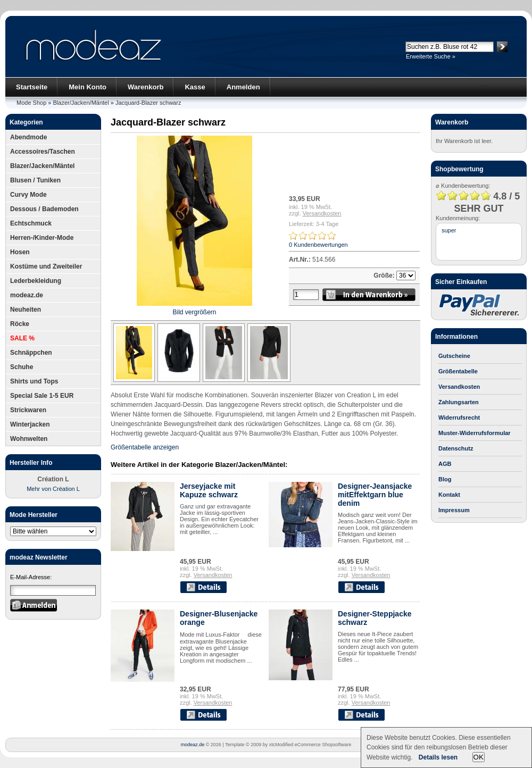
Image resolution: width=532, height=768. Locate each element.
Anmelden (243, 87)
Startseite (32, 87)
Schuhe (22, 367)
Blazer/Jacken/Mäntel (81, 103)
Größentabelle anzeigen (145, 447)
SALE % (22, 338)
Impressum (454, 510)
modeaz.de (27, 295)
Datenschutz (456, 448)
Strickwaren (28, 410)
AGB (445, 464)
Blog (445, 479)
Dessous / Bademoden (44, 209)
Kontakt (449, 495)
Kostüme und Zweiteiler (46, 266)
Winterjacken (30, 424)
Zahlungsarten (459, 402)
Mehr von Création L (53, 489)
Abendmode (28, 137)
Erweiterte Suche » (431, 56)
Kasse (195, 87)
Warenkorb (146, 87)
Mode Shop (31, 103)
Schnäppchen (31, 353)
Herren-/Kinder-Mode (42, 238)
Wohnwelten (29, 439)
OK (479, 757)
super (449, 230)
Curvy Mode (28, 195)
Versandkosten (322, 213)
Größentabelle (458, 371)
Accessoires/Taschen (43, 152)
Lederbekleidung (36, 281)
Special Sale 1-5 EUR (42, 396)
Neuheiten (26, 310)
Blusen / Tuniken (35, 180)
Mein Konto (88, 87)
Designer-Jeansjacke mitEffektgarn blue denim (375, 495)
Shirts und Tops (34, 381)
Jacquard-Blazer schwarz (148, 103)
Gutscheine (454, 356)
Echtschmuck (31, 223)
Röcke (20, 324)
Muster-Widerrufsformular (475, 433)
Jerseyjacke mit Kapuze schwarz (209, 490)
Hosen (20, 252)
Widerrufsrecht (459, 418)
